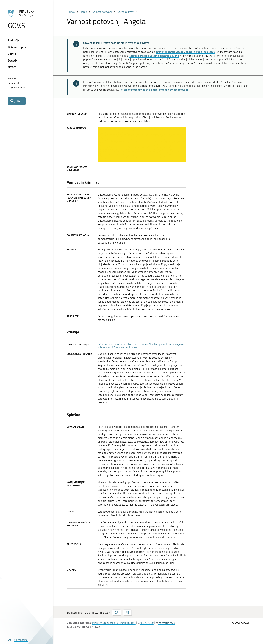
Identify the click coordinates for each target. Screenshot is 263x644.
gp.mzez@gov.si (167, 623)
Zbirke (12, 54)
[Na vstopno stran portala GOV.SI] (26, 19)
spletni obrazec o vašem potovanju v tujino (154, 56)
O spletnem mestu (17, 88)
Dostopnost (13, 83)
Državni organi (17, 47)
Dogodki (13, 60)
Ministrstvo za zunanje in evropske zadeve (114, 623)
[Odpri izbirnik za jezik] (18, 639)
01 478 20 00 (147, 623)
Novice (12, 67)
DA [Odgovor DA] (116, 612)
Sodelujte (12, 79)
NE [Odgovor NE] (127, 612)
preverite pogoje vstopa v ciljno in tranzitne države (186, 52)
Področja (13, 40)
